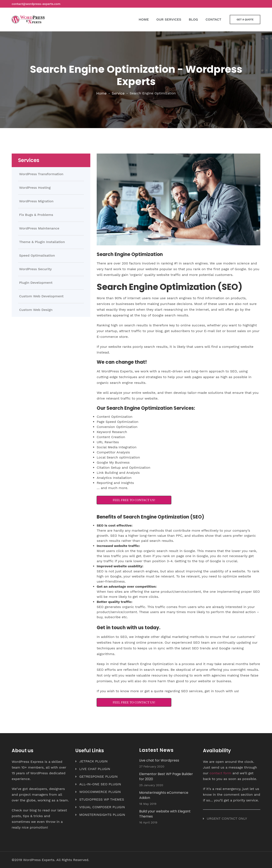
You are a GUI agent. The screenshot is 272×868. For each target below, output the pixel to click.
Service (118, 93)
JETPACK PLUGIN (93, 761)
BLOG (193, 19)
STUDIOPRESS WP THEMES (102, 799)
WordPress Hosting (35, 188)
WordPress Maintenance (39, 228)
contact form (220, 773)
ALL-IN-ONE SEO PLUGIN (100, 784)
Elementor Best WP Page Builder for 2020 (166, 776)
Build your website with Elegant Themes (165, 814)
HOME (144, 19)
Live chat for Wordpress (159, 760)
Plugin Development (36, 283)
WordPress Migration (36, 201)
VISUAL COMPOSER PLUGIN (102, 807)
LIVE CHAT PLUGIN (95, 769)
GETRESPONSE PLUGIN (98, 776)
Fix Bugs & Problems (36, 215)
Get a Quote (245, 20)
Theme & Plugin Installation (42, 242)
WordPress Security (35, 269)
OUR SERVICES (169, 19)
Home (101, 93)
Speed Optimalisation (37, 256)
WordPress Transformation (41, 174)
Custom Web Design (36, 310)
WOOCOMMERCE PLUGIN (100, 792)
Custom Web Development (41, 296)
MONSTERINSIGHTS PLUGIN (102, 815)
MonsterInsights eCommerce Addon (164, 795)
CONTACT (213, 19)
